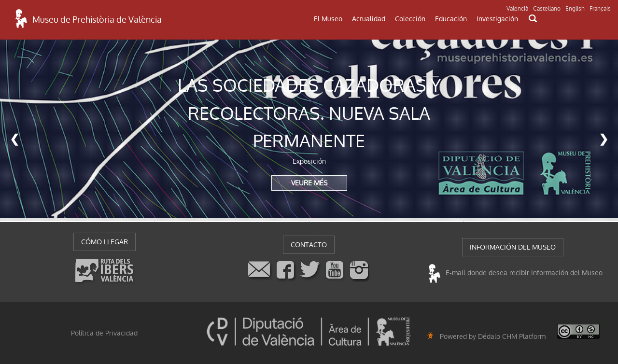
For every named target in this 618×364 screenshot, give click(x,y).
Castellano (547, 9)
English (575, 9)
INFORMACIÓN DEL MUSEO (513, 247)
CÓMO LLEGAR (105, 242)
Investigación (497, 19)
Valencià (517, 9)
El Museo (328, 19)
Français (600, 9)
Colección (410, 19)
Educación (451, 19)
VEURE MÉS (309, 183)
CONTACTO (309, 245)
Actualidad (369, 19)
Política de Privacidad (104, 333)
